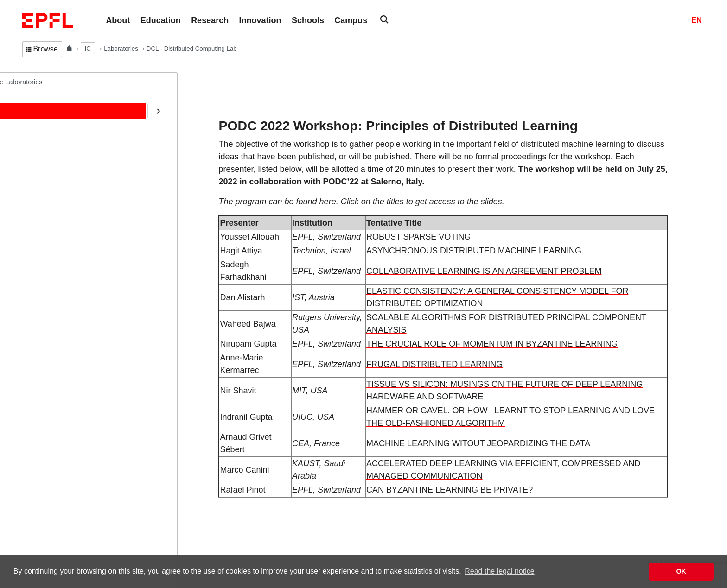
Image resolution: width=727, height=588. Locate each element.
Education (46, 139)
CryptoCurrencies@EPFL (69, 236)
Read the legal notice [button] (499, 571)
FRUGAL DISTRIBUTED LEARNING (434, 364)
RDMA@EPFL (53, 274)
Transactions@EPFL (62, 313)
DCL (29, 82)
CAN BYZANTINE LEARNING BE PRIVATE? (450, 490)
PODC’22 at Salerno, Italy (373, 182)
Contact (43, 178)
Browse (42, 49)
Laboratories (122, 48)
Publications (49, 158)
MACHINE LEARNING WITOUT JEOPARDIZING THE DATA (478, 443)
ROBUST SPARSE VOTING (418, 237)
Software (44, 197)
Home (40, 101)
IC (88, 48)
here (328, 202)
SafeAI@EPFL (53, 255)
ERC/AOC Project (57, 216)
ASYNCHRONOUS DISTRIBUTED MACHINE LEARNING (474, 251)
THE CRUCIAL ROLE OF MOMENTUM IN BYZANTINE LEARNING (492, 344)
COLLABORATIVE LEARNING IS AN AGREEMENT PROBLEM (484, 271)
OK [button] (681, 571)
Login (11, 545)
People (41, 120)
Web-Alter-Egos (54, 293)
